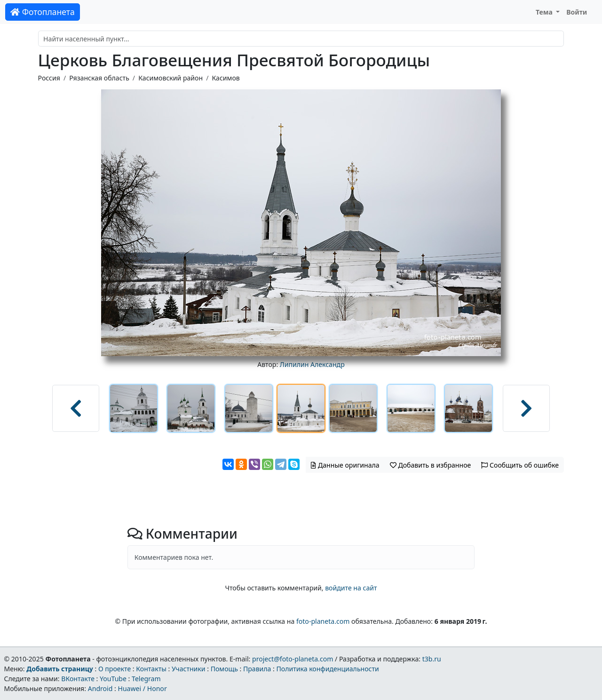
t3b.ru (432, 659)
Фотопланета (43, 12)
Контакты (151, 669)
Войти (577, 12)
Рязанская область (99, 78)
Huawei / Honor (142, 688)
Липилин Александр (312, 364)
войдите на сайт (351, 588)
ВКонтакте (78, 679)
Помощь (224, 669)
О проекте (115, 669)
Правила (257, 669)
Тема (545, 12)
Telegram (146, 679)
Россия (49, 78)
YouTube (113, 679)
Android (100, 688)
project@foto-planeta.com (293, 659)
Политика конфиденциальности (328, 669)
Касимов (226, 78)
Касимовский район (170, 78)
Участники (189, 669)
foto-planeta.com (323, 621)
